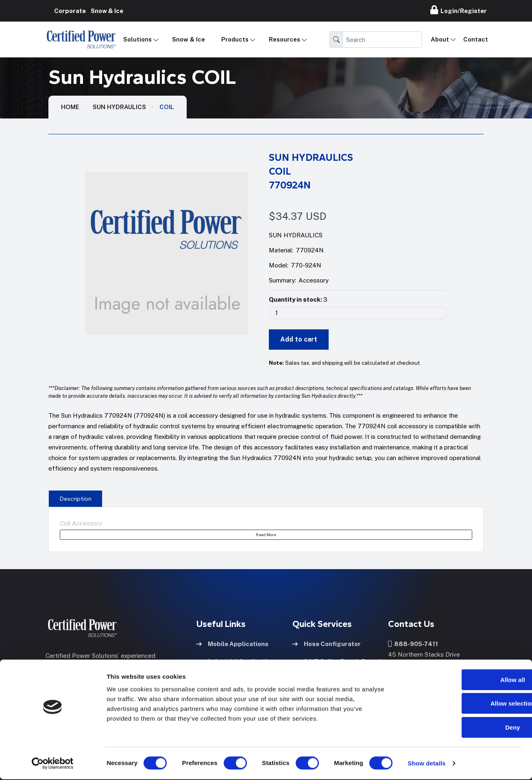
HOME (70, 107)
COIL (167, 107)
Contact (476, 39)
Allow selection (464, 704)
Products (235, 39)
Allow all (464, 680)
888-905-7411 (413, 643)
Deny (464, 728)
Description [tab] (76, 499)
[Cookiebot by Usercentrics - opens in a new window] (53, 764)
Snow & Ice (189, 39)
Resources (285, 39)
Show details (427, 764)
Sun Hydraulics (119, 107)
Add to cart (299, 339)
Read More (266, 535)
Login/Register (459, 10)
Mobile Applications (232, 643)
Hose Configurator (327, 643)
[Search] (382, 39)
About (440, 39)
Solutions (137, 39)
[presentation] (75, 498)
